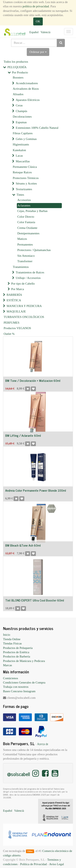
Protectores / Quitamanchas (34, 250)
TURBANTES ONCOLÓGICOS (24, 317)
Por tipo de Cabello (23, 284)
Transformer (25, 261)
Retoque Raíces (22, 172)
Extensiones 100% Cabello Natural (37, 128)
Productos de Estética (16, 652)
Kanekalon (19, 150)
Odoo (30, 851)
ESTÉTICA (14, 300)
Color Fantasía (26, 222)
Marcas (7, 665)
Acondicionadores (27, 83)
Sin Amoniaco (26, 256)
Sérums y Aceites (26, 183)
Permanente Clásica (25, 167)
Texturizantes (24, 189)
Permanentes (25, 245)
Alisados (18, 94)
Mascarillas (23, 161)
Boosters (18, 78)
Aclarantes (24, 205)
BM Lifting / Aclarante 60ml (23, 435)
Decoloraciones (22, 117)
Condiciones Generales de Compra (24, 682)
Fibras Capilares (23, 133)
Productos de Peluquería (18, 648)
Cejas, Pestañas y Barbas (33, 211)
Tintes (20, 195)
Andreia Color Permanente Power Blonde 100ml (36, 490)
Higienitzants (21, 144)
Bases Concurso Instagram (19, 691)
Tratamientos (21, 267)
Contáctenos (11, 678)
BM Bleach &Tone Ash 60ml (23, 545)
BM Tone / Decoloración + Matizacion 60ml (33, 381)
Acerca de (43, 744)
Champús (22, 111)
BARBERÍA (14, 295)
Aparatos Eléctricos (28, 100)
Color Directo (26, 217)
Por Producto (20, 72)
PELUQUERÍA (17, 67)
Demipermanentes (28, 233)
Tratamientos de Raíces (30, 272)
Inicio (7, 635)
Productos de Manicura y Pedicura (24, 661)
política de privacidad (36, 6)
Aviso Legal (56, 864)
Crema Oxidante (27, 228)
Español (34, 32)
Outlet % (9, 334)
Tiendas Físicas (12, 643)
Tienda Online (12, 639)
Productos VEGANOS (17, 328)
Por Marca (18, 289)
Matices (22, 239)
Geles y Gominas (26, 139)
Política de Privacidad (33, 864)
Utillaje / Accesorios (28, 278)
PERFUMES (12, 323)
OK (38, 21)
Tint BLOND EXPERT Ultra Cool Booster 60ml (35, 600)
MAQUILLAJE (16, 311)
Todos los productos (16, 62)
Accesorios (24, 200)
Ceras (19, 105)
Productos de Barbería (17, 656)
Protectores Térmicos (26, 178)
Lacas (19, 156)
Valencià (45, 32)
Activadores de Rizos (26, 89)
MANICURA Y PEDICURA (24, 306)
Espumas (21, 122)
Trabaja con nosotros (16, 687)
